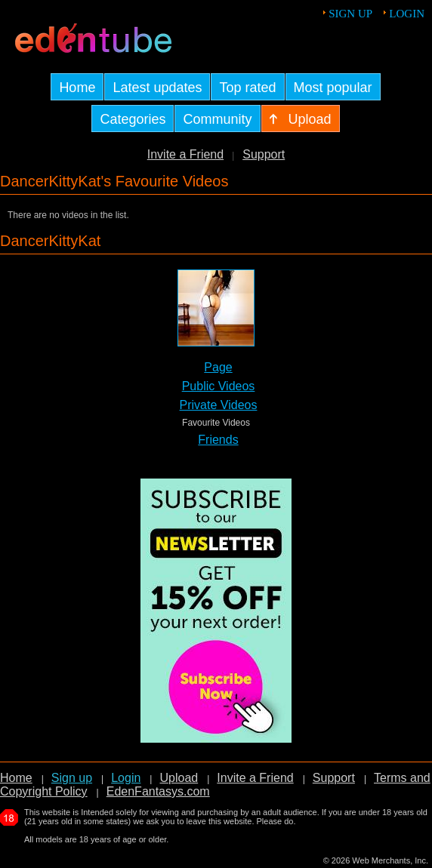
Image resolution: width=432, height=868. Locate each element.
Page (218, 367)
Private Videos (219, 405)
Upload (179, 778)
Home (16, 778)
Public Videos (219, 386)
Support (264, 154)
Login (407, 14)
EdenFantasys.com (158, 791)
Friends (218, 440)
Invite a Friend (185, 154)
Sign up (350, 14)
